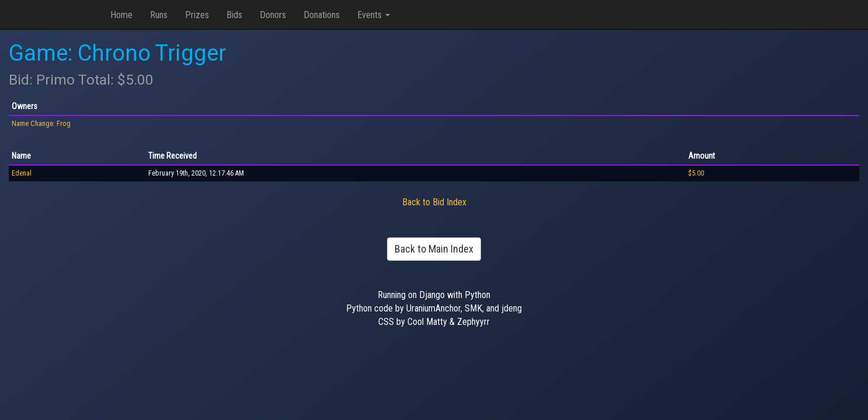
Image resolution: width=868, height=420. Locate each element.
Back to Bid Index (434, 202)
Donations (322, 15)
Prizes (197, 15)
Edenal (22, 173)
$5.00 (696, 173)
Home (121, 15)
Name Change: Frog (41, 124)
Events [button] (374, 15)
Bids (234, 15)
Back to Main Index (434, 249)
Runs (159, 15)
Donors (273, 15)
